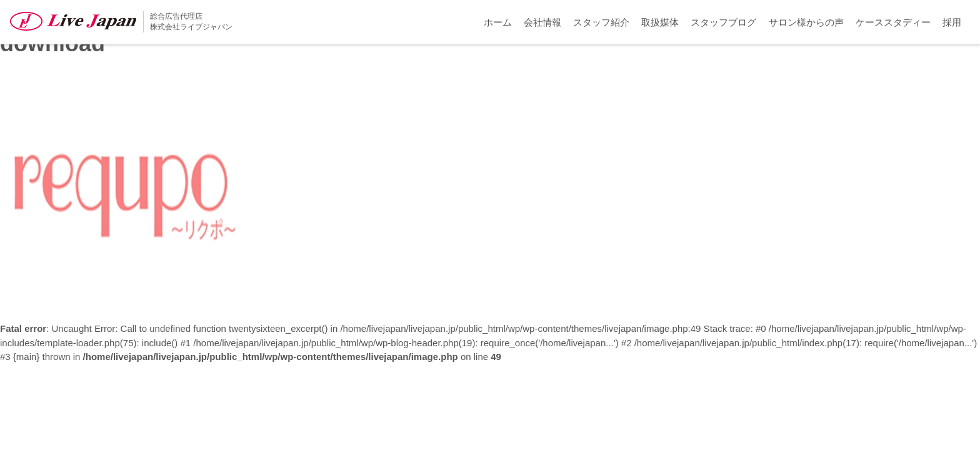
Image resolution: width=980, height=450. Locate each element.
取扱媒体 (660, 22)
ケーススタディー (893, 22)
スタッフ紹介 (601, 22)
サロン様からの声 (806, 22)
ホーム (498, 22)
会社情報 (542, 22)
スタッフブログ (723, 22)
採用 (952, 22)
